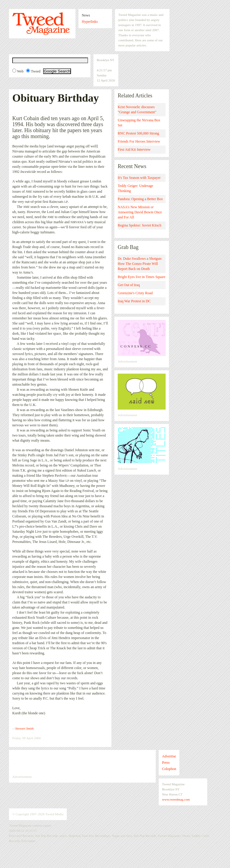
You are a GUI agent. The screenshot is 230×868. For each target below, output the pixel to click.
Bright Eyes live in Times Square (142, 277)
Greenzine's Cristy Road (135, 293)
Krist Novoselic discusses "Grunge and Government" (137, 110)
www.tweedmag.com (176, 799)
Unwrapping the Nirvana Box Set (139, 123)
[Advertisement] (82, 762)
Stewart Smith (24, 728)
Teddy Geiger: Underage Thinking (135, 188)
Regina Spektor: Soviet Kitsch (140, 225)
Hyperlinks (90, 22)
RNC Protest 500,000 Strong (138, 133)
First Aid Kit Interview (134, 150)
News (86, 15)
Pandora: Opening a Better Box (140, 199)
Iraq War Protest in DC (134, 301)
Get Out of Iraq (129, 285)
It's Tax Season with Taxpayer (139, 178)
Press (166, 763)
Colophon (169, 769)
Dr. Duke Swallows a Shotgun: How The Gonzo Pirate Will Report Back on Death (140, 264)
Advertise (169, 756)
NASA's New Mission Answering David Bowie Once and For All (140, 212)
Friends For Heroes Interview (139, 141)
